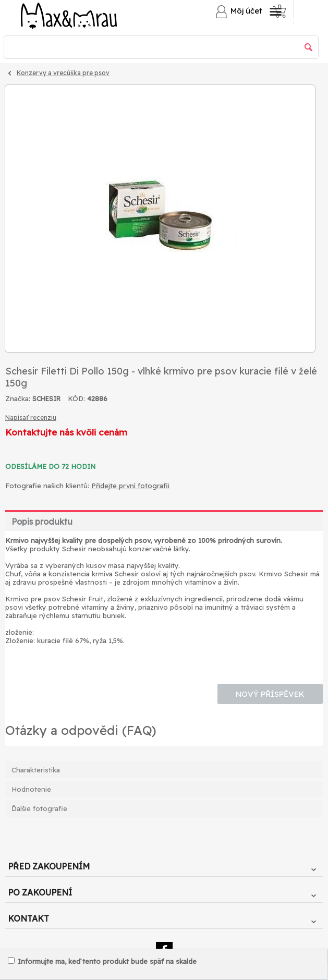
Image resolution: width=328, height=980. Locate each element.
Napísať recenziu (31, 418)
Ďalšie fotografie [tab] (39, 808)
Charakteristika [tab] (36, 770)
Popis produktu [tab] (42, 522)
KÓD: (76, 398)
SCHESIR (46, 399)
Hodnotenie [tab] (31, 789)
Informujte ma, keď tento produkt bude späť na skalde (102, 961)
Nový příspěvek (270, 694)
